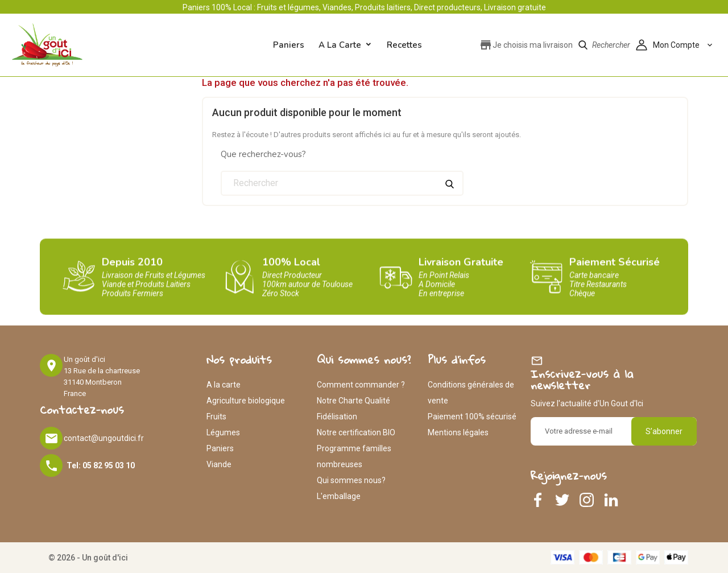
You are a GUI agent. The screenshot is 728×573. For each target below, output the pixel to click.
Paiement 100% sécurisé (472, 417)
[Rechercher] (342, 183)
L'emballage (339, 496)
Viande (219, 464)
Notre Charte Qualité (353, 401)
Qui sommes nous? (351, 480)
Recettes (404, 45)
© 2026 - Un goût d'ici (88, 558)
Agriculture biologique (246, 401)
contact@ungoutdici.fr (104, 438)
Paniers (220, 448)
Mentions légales (458, 432)
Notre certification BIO (356, 432)
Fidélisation (337, 417)
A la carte (340, 45)
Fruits (216, 417)
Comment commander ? (361, 385)
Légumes (223, 432)
